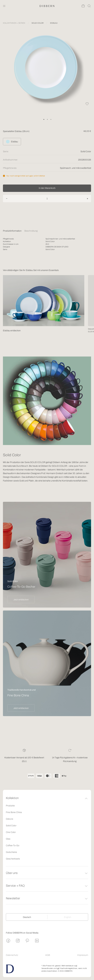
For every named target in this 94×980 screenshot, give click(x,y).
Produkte (10, 806)
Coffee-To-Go (13, 845)
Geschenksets (13, 859)
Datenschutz (12, 955)
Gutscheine (11, 852)
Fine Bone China (14, 812)
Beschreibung (31, 231)
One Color (11, 832)
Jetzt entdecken (21, 600)
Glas (8, 839)
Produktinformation (12, 231)
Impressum (83, 955)
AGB (48, 955)
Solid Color (11, 826)
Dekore (9, 819)
